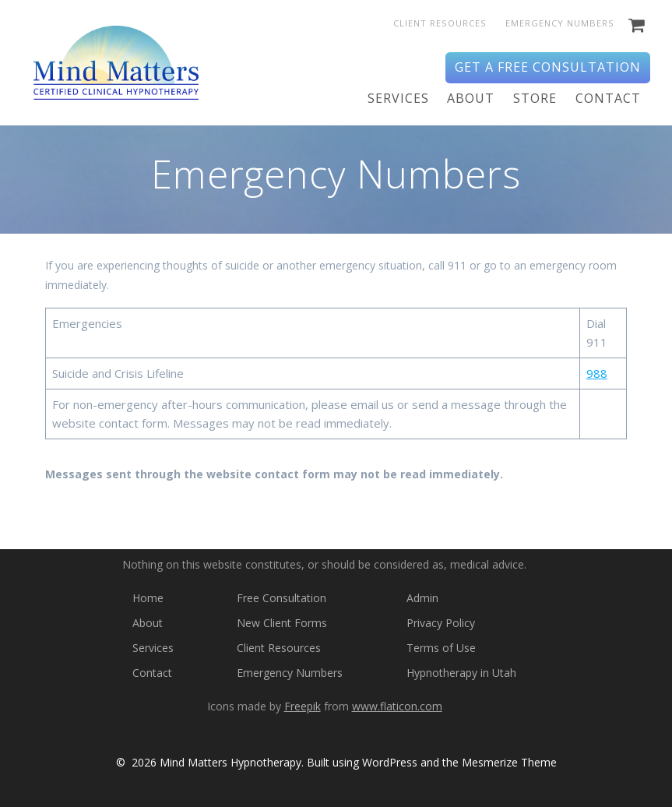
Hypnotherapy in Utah (461, 673)
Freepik (303, 706)
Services (398, 98)
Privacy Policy (441, 623)
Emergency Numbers (560, 23)
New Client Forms (282, 623)
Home (148, 598)
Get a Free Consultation (548, 67)
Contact (608, 98)
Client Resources (440, 23)
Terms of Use (441, 648)
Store (535, 98)
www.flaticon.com (397, 706)
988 (597, 373)
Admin (422, 598)
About (471, 98)
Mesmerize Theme (509, 762)
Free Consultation (281, 598)
